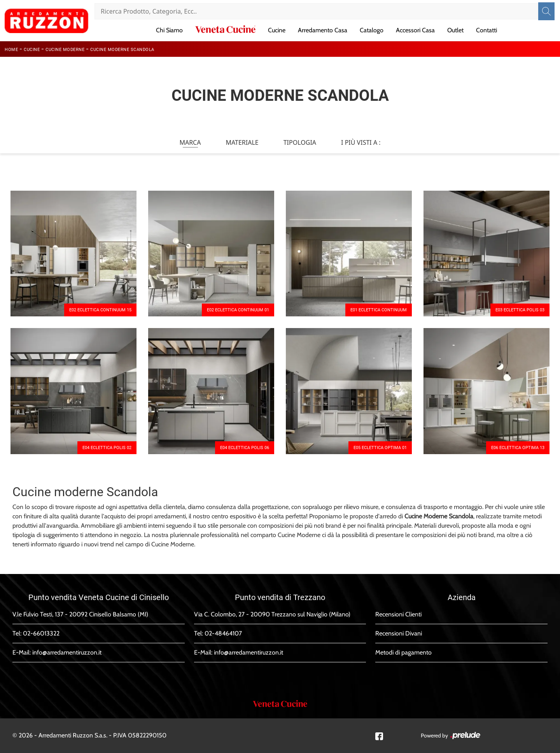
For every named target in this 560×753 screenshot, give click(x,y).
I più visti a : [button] (361, 142)
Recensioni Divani (399, 633)
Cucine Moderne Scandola (122, 50)
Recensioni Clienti (398, 614)
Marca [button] (190, 142)
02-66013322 (41, 633)
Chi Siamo (169, 30)
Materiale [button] (242, 142)
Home (11, 50)
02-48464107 (223, 633)
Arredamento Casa (323, 30)
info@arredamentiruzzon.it (67, 652)
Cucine (277, 30)
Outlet (455, 30)
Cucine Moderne (65, 50)
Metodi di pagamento (403, 652)
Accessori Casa (415, 30)
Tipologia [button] (300, 142)
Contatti (486, 30)
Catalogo (372, 30)
